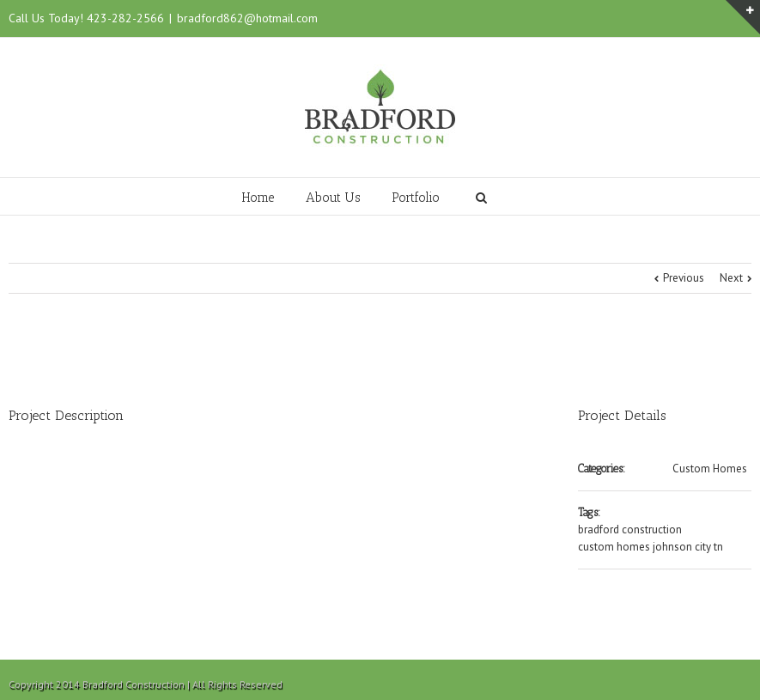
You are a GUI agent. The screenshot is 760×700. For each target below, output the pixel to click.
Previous (684, 278)
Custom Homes (710, 469)
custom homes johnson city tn (651, 547)
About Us (333, 198)
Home (258, 198)
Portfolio (416, 198)
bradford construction (630, 530)
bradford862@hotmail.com (247, 18)
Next (731, 278)
